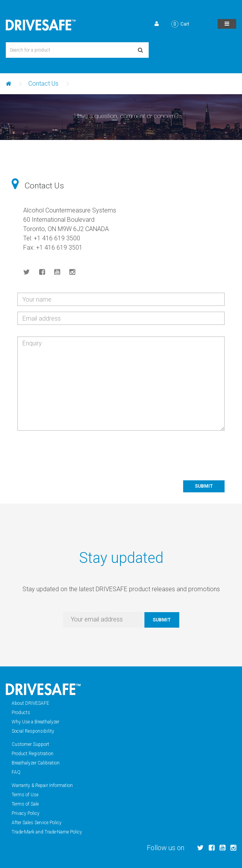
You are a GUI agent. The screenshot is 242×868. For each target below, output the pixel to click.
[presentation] (166, 452)
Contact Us (43, 84)
